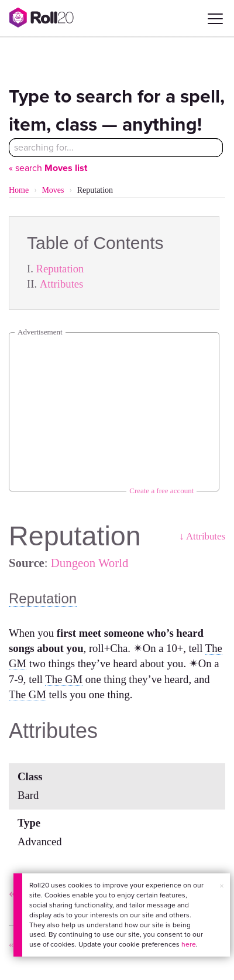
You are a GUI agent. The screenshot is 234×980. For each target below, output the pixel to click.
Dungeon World (90, 563)
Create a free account (161, 491)
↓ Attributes (202, 536)
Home (19, 190)
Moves (53, 190)
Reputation (60, 269)
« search (48, 168)
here (189, 944)
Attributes (62, 284)
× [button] (222, 886)
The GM (64, 679)
